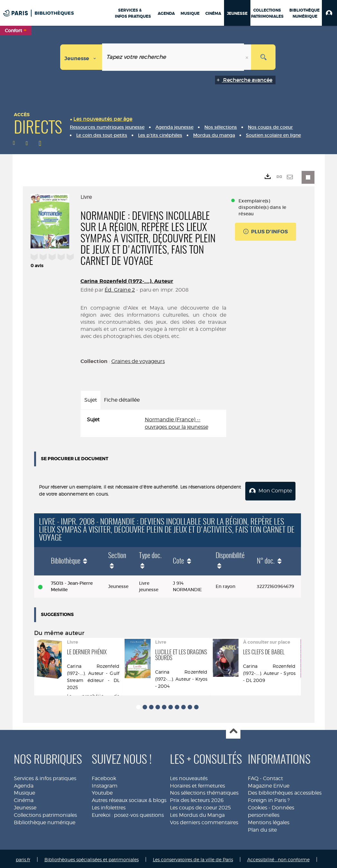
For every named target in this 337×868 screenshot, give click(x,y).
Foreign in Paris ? (269, 798)
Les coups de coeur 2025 (200, 806)
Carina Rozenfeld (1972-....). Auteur (127, 281)
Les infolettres (109, 806)
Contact (273, 776)
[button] (329, 13)
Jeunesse (25, 806)
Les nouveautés (189, 776)
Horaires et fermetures (197, 784)
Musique (24, 791)
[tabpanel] (154, 424)
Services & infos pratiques (45, 776)
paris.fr (23, 858)
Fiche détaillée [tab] (122, 400)
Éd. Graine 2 (120, 290)
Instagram (105, 784)
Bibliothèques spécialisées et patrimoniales (92, 858)
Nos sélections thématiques (204, 791)
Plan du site (262, 828)
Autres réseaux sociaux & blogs (129, 798)
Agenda (24, 784)
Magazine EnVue (269, 784)
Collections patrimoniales (45, 813)
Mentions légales (269, 821)
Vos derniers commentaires (204, 821)
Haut (233, 730)
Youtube (102, 791)
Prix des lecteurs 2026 (197, 798)
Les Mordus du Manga (197, 813)
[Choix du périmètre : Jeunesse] (81, 57)
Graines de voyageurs (138, 361)
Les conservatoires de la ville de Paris (193, 858)
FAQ (253, 776)
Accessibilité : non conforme (278, 858)
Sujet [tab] (91, 400)
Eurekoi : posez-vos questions (128, 813)
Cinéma (24, 798)
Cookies (257, 806)
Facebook (104, 776)
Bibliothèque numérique (45, 821)
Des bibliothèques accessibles (285, 791)
